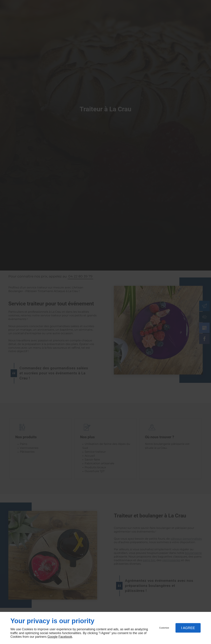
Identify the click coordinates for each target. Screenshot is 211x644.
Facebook (65, 637)
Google (52, 637)
